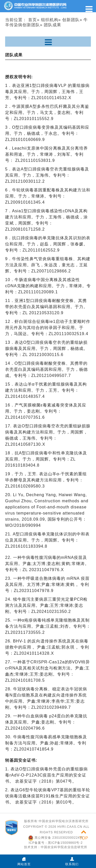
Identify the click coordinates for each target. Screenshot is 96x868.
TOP (84, 835)
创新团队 (71, 20)
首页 (33, 20)
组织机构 (50, 20)
